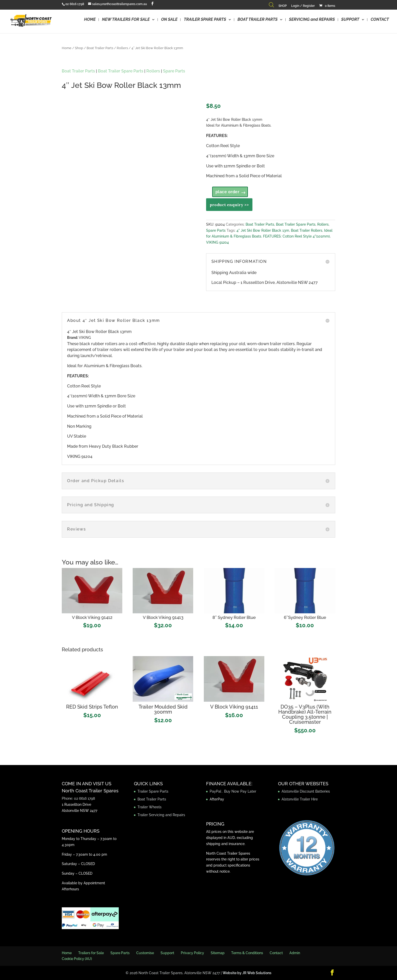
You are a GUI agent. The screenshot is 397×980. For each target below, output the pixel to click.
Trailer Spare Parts (153, 791)
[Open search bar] (271, 6)
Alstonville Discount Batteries (306, 791)
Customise (145, 953)
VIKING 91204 (217, 242)
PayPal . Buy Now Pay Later (233, 791)
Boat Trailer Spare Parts (121, 71)
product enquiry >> (229, 205)
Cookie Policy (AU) (77, 959)
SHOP (283, 6)
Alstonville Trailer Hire (300, 799)
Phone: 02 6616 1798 (78, 798)
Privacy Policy (192, 953)
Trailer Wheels (150, 807)
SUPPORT (350, 20)
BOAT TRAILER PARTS (257, 20)
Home (67, 48)
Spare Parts (174, 71)
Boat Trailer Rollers (307, 230)
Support (167, 953)
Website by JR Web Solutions (247, 973)
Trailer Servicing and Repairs (161, 815)
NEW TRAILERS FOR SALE (126, 20)
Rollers (122, 48)
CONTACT (380, 20)
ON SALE (169, 20)
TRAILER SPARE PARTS (205, 20)
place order (227, 192)
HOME (90, 20)
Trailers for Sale (91, 953)
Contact (276, 953)
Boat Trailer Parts (100, 48)
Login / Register (303, 6)
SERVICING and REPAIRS (312, 20)
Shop (79, 48)
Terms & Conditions (247, 953)
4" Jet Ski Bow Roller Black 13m (263, 230)
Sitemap (218, 953)
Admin (295, 953)
